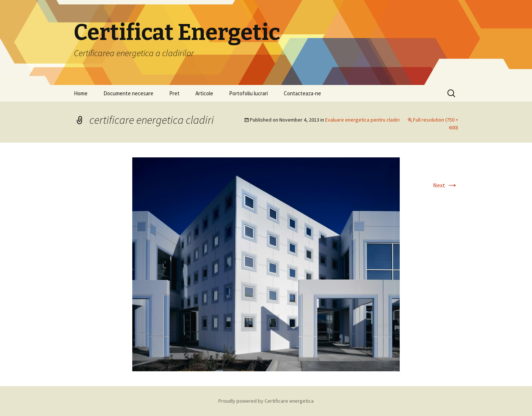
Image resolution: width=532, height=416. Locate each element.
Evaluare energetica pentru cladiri (362, 120)
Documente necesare (128, 93)
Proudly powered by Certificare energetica (266, 401)
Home (81, 93)
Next (446, 185)
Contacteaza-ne (302, 93)
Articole (204, 93)
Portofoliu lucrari (248, 93)
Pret (174, 93)
